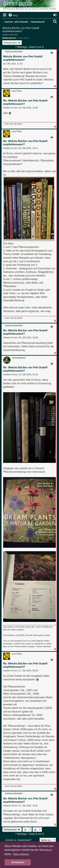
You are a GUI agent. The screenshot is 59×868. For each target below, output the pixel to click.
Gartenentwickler (14, 52)
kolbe (20, 38)
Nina (26, 38)
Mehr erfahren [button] (21, 854)
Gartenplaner (19, 358)
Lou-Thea (17, 91)
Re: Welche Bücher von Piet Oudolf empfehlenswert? (25, 102)
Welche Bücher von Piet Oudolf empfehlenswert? (21, 30)
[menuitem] (13, 15)
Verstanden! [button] (18, 862)
